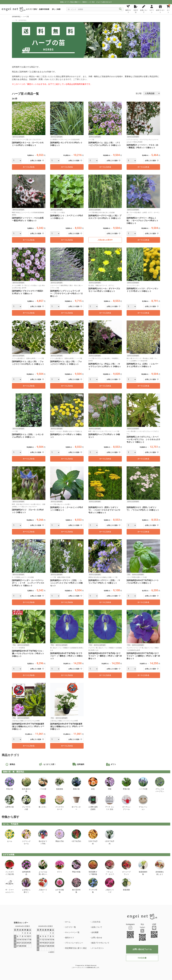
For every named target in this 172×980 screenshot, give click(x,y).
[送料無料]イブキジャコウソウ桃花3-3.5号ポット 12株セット (28, 292)
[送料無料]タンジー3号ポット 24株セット (66, 436)
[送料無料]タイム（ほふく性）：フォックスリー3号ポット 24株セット (66, 363)
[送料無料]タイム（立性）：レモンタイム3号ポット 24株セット (28, 436)
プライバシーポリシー (74, 943)
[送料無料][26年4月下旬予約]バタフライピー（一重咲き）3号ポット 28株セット (66, 656)
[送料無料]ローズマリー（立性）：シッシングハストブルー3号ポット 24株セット (66, 583)
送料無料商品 (16, 17)
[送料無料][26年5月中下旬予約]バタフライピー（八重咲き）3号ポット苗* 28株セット (143, 656)
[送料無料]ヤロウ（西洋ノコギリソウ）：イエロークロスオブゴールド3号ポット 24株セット (104, 510)
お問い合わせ (97, 938)
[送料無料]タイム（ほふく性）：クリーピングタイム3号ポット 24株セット (105, 144)
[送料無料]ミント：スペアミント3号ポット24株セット (67, 217)
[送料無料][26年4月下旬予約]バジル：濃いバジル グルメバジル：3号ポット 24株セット (28, 654)
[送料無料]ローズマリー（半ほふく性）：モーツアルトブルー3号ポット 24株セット (142, 221)
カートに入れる (29, 167)
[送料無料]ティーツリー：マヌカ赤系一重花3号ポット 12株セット (28, 219)
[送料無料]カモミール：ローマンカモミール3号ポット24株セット (28, 144)
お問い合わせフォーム (142, 949)
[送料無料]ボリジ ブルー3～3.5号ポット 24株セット (28, 511)
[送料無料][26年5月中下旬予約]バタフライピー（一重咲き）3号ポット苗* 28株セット (105, 656)
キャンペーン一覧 (72, 932)
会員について (97, 927)
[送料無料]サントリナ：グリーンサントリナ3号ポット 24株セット (142, 290)
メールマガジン (98, 948)
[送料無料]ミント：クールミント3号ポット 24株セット (67, 509)
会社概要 (95, 932)
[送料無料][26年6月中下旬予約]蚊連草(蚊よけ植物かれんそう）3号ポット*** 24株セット (67, 726)
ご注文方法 (96, 922)
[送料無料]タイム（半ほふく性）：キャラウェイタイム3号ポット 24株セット (105, 366)
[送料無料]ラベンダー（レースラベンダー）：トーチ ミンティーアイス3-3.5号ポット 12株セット (28, 583)
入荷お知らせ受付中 (105, 240)
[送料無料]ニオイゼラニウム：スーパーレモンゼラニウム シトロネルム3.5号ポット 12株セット (143, 439)
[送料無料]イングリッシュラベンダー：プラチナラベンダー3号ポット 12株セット (66, 294)
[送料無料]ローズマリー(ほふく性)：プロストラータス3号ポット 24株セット (105, 217)
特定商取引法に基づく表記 (76, 948)
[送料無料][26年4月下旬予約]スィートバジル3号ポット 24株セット (143, 582)
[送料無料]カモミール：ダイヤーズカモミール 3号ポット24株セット (104, 290)
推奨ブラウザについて (100, 943)
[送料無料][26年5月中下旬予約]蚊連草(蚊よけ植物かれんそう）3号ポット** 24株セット (28, 726)
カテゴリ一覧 (70, 927)
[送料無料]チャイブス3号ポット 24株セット (104, 436)
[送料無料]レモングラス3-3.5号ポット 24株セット (66, 144)
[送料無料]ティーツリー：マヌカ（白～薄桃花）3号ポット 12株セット (142, 146)
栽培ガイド (70, 938)
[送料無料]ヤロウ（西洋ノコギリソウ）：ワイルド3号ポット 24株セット (143, 509)
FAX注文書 (142, 958)
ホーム (68, 922)
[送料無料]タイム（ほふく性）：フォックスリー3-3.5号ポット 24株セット (28, 363)
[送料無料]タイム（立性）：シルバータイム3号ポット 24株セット (142, 365)
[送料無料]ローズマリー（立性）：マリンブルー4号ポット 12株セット (104, 582)
